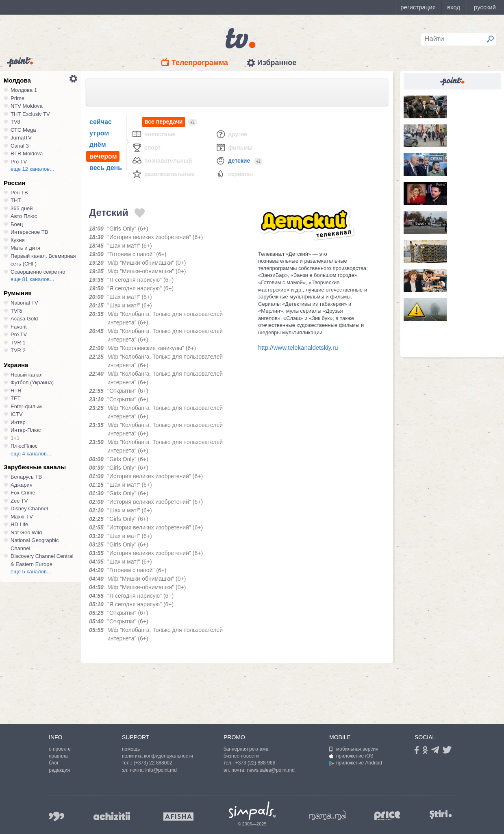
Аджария (22, 485)
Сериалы (234, 174)
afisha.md (178, 817)
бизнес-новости (241, 756)
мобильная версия (354, 749)
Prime (17, 98)
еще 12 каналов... (32, 169)
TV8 (15, 122)
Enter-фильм (26, 406)
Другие (231, 134)
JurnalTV (21, 138)
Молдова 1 (24, 90)
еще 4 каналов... (31, 454)
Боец (17, 224)
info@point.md (161, 770)
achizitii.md (112, 816)
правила (58, 756)
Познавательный (162, 160)
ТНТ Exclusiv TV (30, 114)
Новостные (154, 134)
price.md (387, 816)
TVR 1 (18, 343)
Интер (18, 422)
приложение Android (356, 763)
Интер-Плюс (26, 430)
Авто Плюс (24, 216)
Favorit (19, 327)
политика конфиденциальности (157, 756)
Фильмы (234, 147)
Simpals (252, 811)
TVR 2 (18, 350)
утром (99, 133)
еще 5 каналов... (31, 572)
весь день (106, 168)
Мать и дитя (25, 248)
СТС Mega (23, 130)
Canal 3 (20, 146)
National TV (24, 303)
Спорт (146, 147)
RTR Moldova (27, 154)
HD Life (19, 524)
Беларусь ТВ (26, 477)
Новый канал (27, 375)
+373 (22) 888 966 (255, 763)
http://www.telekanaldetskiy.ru (298, 347)
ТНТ (16, 200)
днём (98, 145)
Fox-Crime (23, 493)
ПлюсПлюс (24, 446)
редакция (59, 770)
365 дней (22, 208)
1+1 (15, 438)
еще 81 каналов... (32, 279)
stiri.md (441, 815)
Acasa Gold (24, 319)
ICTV (17, 414)
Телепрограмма (200, 63)
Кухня (18, 240)
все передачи (164, 122)
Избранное (277, 63)
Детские (233, 160)
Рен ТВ (19, 193)
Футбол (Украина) (32, 382)
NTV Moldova (27, 106)
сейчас (101, 122)
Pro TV (19, 162)
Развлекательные (163, 174)
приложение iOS (351, 756)
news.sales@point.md (271, 770)
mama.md (328, 815)
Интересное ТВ (29, 232)
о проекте (60, 749)
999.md (56, 816)
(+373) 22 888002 (153, 763)
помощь (131, 749)
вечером (103, 156)
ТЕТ (16, 398)
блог (54, 763)
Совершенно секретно (38, 272)
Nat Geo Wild (26, 532)
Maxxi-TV (22, 517)
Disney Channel (29, 508)
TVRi (16, 311)
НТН (16, 391)
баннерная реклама (246, 749)
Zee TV (19, 501)
